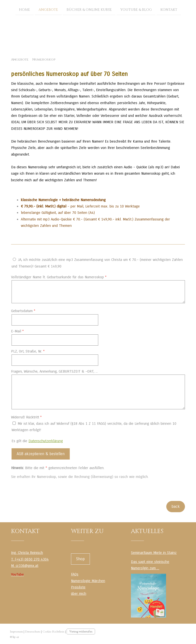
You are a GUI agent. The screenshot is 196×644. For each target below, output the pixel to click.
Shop (80, 559)
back (176, 506)
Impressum (16, 631)
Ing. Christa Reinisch (27, 553)
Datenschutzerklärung (46, 441)
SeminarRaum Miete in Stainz (154, 553)
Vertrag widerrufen (81, 631)
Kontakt (169, 9)
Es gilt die (37, 441)
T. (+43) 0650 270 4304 (30, 559)
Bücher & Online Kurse (89, 9)
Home (24, 9)
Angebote (48, 9)
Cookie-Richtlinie (53, 631)
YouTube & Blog (136, 9)
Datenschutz (33, 631)
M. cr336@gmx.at (25, 566)
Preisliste (78, 587)
